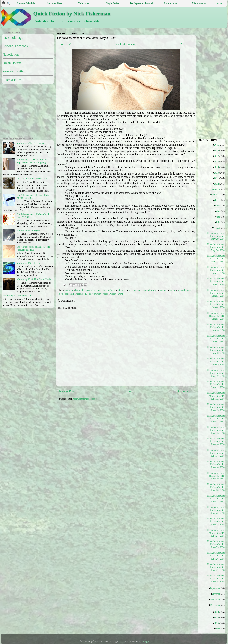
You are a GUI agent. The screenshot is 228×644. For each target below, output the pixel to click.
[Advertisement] (141, 427)
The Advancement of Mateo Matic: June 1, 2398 (216, 270)
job (145, 290)
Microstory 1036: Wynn (28, 230)
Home (126, 391)
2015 (218, 145)
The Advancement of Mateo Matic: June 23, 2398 (216, 521)
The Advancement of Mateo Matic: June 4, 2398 (216, 304)
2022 (218, 184)
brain (78, 290)
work (120, 294)
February (217, 194)
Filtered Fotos (12, 80)
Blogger (146, 641)
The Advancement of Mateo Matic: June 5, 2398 (216, 316)
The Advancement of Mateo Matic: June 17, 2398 (216, 453)
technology (82, 294)
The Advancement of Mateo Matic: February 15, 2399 (34, 248)
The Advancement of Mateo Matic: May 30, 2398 (216, 247)
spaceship (70, 294)
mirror (173, 290)
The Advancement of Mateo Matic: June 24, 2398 (216, 533)
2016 (218, 150)
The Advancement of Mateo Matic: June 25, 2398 (216, 544)
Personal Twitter (14, 71)
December (216, 605)
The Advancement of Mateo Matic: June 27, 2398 (216, 567)
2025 (218, 623)
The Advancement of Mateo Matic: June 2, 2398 (216, 282)
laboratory (153, 290)
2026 (219, 629)
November (216, 599)
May (219, 211)
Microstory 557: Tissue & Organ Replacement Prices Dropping (32, 161)
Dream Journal (12, 63)
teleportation (95, 294)
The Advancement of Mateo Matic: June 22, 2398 (216, 510)
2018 (218, 162)
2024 (218, 617)
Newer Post (67, 391)
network (182, 290)
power (191, 290)
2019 (218, 167)
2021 (218, 178)
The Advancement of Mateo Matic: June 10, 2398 (216, 373)
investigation (135, 290)
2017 (218, 156)
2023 (218, 612)
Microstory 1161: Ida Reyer (30, 263)
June (219, 217)
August (218, 228)
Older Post (185, 391)
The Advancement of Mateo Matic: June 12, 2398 (216, 396)
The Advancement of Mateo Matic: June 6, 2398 (216, 327)
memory (164, 290)
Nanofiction (11, 54)
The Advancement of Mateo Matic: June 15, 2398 (216, 430)
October (217, 594)
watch (113, 294)
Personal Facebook (15, 46)
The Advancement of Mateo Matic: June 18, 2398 (216, 464)
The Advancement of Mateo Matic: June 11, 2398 (216, 384)
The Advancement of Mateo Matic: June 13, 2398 (216, 407)
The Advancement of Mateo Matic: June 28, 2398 (216, 579)
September (216, 588)
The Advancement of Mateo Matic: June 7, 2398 (216, 339)
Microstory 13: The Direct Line (18, 296)
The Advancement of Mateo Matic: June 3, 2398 (216, 293)
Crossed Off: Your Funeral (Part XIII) (35, 179)
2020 (218, 173)
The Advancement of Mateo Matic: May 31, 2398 (216, 259)
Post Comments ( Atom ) (85, 399)
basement (69, 290)
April (219, 206)
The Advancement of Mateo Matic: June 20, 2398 (216, 487)
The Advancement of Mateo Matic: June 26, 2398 (216, 556)
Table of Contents (126, 45)
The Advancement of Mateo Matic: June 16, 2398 (216, 442)
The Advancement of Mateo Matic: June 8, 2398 (216, 350)
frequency (87, 290)
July (219, 222)
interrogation (110, 290)
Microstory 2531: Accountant (31, 143)
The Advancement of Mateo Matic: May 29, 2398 (216, 236)
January (218, 189)
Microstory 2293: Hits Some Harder (34, 279)
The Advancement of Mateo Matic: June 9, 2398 (216, 361)
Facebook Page (13, 38)
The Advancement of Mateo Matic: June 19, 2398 (216, 476)
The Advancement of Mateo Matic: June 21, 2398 (216, 499)
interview (122, 290)
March (218, 200)
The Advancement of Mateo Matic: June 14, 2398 (216, 419)
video (106, 294)
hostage (98, 290)
